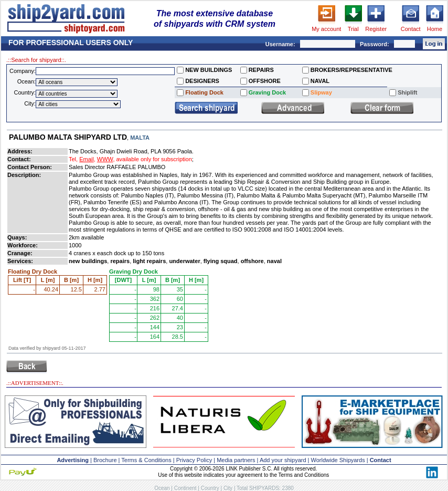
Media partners (236, 460)
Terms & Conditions (146, 460)
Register (376, 29)
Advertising (73, 460)
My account (326, 29)
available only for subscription (154, 159)
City (228, 488)
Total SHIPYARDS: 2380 (265, 488)
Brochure (105, 460)
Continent (185, 488)
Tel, (73, 159)
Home (435, 29)
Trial (353, 29)
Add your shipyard (283, 460)
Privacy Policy (194, 460)
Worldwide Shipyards (338, 460)
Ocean (162, 488)
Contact (411, 29)
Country (210, 488)
